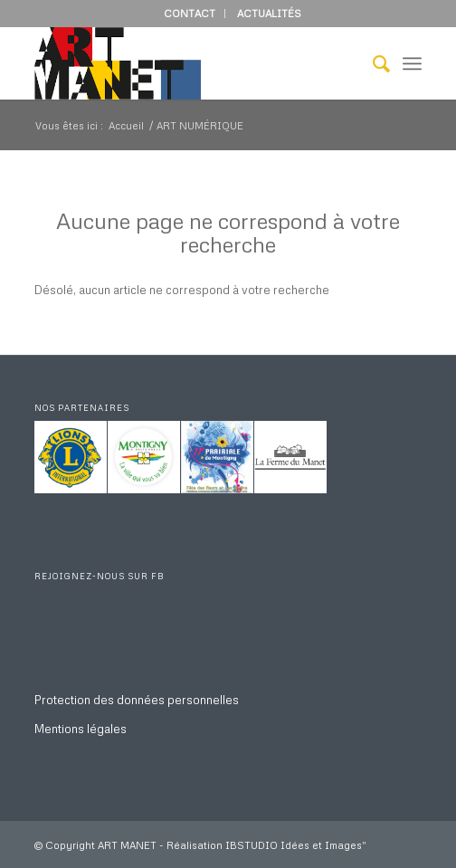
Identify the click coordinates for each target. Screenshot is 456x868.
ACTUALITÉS (269, 13)
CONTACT (190, 13)
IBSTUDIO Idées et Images (294, 845)
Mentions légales (81, 729)
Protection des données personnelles (137, 700)
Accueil (126, 125)
